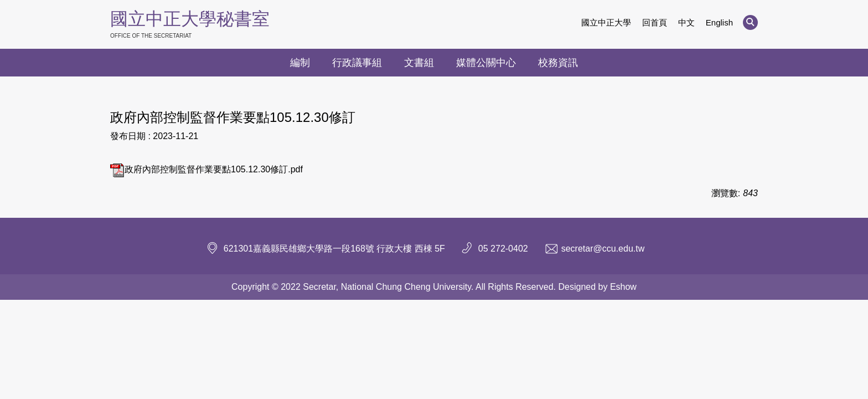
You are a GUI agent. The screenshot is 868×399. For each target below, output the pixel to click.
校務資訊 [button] (558, 63)
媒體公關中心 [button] (486, 63)
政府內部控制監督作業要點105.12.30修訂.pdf (206, 169)
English (719, 22)
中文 (686, 22)
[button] (750, 22)
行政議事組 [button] (357, 63)
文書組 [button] (419, 63)
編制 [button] (300, 63)
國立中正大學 (606, 22)
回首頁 (655, 22)
